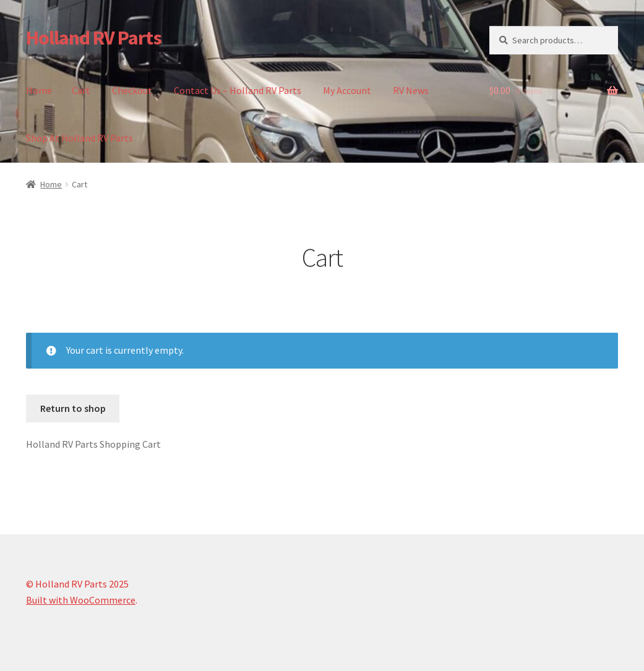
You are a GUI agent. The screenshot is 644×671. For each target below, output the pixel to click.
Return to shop (73, 408)
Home (39, 90)
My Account (347, 90)
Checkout (132, 90)
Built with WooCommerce (81, 600)
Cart (81, 90)
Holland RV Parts (94, 38)
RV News (411, 90)
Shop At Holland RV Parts (79, 138)
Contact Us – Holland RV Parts (238, 90)
